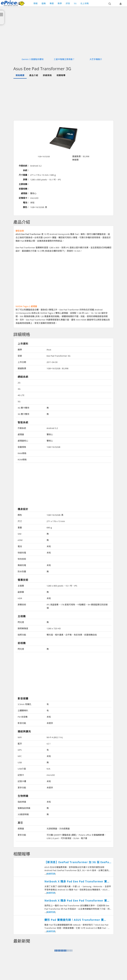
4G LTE (21, 395)
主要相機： (24, 184)
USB (20, 762)
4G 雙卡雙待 (23, 408)
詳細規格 (47, 75)
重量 (20, 527)
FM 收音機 (23, 717)
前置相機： (24, 189)
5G (19, 401)
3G (19, 389)
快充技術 (22, 559)
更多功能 (22, 788)
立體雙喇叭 (23, 710)
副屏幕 (21, 592)
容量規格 (22, 447)
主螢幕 (21, 586)
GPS (20, 750)
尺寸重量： (24, 175)
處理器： (25, 193)
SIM (19, 534)
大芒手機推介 (96, 59)
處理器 (21, 434)
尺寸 (20, 521)
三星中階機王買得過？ (64, 59)
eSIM (20, 540)
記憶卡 (21, 775)
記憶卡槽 (22, 781)
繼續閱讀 (51, 874)
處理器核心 (23, 441)
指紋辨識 (22, 802)
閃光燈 (21, 622)
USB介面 (22, 769)
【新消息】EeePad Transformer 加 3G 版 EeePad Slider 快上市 (78, 862)
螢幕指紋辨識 (24, 808)
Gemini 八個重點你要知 (33, 59)
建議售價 (22, 368)
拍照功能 (22, 635)
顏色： (26, 207)
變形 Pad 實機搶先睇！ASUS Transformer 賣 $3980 (74, 920)
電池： (26, 203)
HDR (20, 598)
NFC (20, 756)
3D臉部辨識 (23, 814)
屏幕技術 (22, 605)
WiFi (20, 737)
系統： (26, 170)
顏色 (20, 515)
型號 (20, 356)
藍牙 (20, 744)
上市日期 (22, 362)
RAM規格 (22, 453)
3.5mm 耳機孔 (25, 704)
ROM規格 (22, 460)
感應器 (21, 829)
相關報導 (61, 75)
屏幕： (26, 180)
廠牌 (20, 350)
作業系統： (24, 166)
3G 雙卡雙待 (23, 414)
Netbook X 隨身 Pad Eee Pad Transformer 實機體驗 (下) (77, 901)
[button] (110, 4)
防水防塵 (22, 571)
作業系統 (22, 428)
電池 (20, 546)
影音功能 (22, 723)
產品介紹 (34, 75)
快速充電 (22, 553)
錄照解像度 (23, 628)
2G (19, 383)
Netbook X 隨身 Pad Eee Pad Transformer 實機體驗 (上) (77, 882)
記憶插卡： (24, 198)
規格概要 (20, 75)
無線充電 (22, 565)
